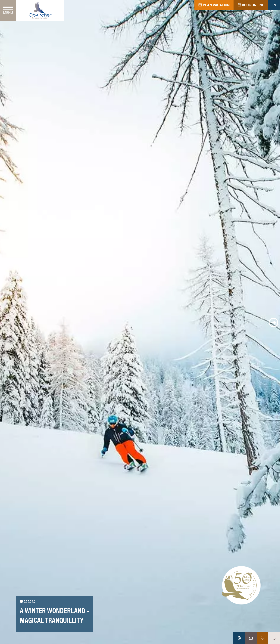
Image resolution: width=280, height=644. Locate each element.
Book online (251, 5)
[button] (7, 322)
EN (274, 5)
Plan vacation (214, 5)
